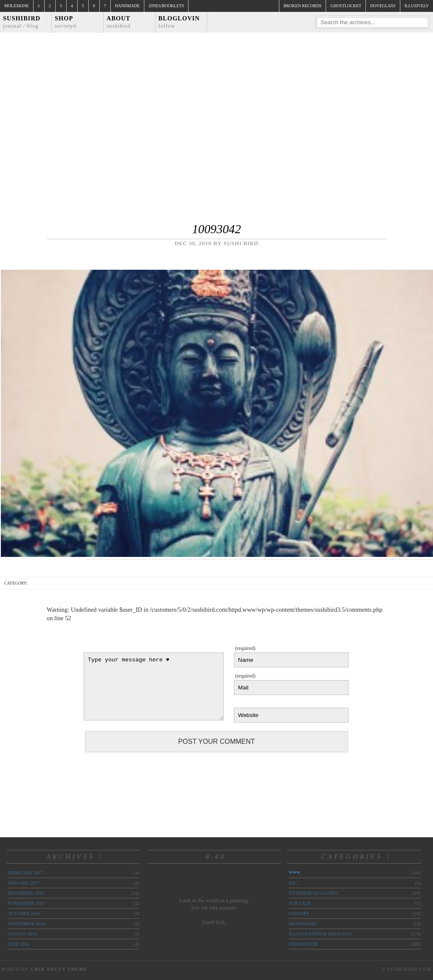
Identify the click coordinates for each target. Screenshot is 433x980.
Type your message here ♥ (154, 686)
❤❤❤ (294, 873)
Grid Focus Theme (59, 969)
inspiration (303, 944)
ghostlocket (346, 6)
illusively (417, 6)
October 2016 (24, 913)
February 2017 (25, 873)
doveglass (383, 6)
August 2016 (22, 934)
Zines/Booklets (166, 6)
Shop (66, 22)
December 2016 (26, 893)
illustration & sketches (320, 934)
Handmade (127, 6)
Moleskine (17, 6)
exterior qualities (313, 893)
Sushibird (22, 22)
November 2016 (26, 903)
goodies (299, 913)
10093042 (216, 229)
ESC (293, 883)
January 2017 (24, 883)
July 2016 (18, 944)
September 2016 (26, 924)
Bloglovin (179, 22)
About (119, 22)
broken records (303, 6)
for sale (300, 903)
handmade (302, 924)
